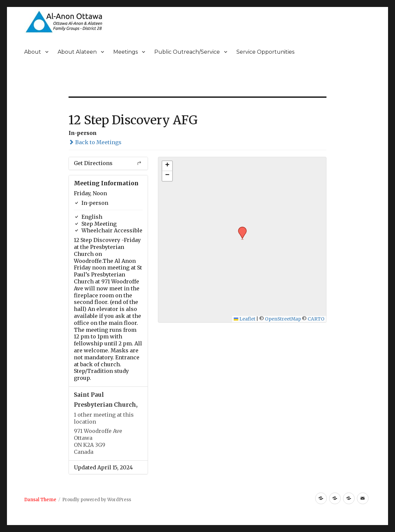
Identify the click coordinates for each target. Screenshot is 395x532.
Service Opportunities (265, 52)
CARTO (316, 319)
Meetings (125, 52)
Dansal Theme (40, 500)
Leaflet (245, 319)
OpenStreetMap (283, 319)
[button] (240, 229)
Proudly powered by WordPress (97, 500)
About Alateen (77, 52)
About (33, 52)
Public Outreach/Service (187, 52)
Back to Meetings (95, 142)
